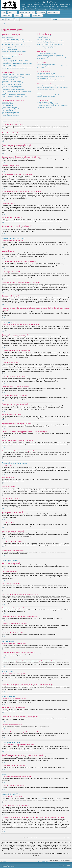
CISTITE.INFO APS (45, 2)
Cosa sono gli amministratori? (44, 36)
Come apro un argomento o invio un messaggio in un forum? (17, 74)
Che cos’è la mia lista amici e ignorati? (46, 64)
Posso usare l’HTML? (7, 104)
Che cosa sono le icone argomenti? (10, 116)
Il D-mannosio (41, 12)
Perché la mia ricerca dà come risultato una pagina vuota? (51, 77)
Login (17, 20)
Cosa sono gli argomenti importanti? (11, 112)
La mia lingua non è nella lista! (9, 62)
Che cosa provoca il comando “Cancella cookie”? (14, 51)
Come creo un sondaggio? (8, 79)
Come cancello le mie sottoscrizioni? (46, 89)
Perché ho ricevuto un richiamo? (10, 88)
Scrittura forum (12, 12)
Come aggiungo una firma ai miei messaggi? (13, 78)
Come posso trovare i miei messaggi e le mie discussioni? (51, 80)
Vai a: (24, 838)
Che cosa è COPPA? (7, 48)
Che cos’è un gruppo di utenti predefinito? (47, 46)
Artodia (68, 865)
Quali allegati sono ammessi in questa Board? (48, 95)
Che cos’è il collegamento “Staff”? (45, 48)
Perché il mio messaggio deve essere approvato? (14, 95)
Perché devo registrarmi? (8, 38)
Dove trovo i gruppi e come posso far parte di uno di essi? (51, 41)
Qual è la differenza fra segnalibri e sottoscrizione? (49, 86)
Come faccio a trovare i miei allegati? (46, 96)
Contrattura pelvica (6, 16)
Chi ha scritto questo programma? (45, 102)
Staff (38, 861)
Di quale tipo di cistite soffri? (27, 12)
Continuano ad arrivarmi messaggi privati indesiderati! (50, 55)
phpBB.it (12, 866)
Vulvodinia (17, 16)
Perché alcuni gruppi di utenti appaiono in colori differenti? (51, 44)
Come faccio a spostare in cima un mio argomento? (14, 96)
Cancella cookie (45, 861)
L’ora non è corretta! (7, 59)
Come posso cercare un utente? (44, 78)
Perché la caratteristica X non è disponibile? (47, 104)
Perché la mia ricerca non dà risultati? (46, 75)
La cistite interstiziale (53, 12)
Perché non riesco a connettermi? (10, 36)
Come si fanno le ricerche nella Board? (46, 73)
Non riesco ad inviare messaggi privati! (46, 53)
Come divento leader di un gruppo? (45, 43)
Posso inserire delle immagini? (9, 107)
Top (4, 130)
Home (3, 12)
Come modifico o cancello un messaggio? (12, 76)
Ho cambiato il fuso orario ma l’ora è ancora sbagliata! (15, 60)
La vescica (26, 16)
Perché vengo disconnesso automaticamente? (13, 39)
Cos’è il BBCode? (6, 102)
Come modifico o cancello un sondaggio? (12, 81)
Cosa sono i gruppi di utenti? (44, 39)
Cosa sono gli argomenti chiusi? (10, 114)
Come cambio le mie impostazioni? (11, 57)
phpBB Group (40, 798)
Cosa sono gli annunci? (8, 111)
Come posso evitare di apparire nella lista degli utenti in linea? (17, 41)
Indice (5, 24)
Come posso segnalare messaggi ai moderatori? (13, 90)
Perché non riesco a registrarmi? (10, 49)
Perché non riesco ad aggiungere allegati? (12, 86)
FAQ (3, 20)
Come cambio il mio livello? (9, 65)
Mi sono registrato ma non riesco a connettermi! (14, 44)
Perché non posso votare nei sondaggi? (11, 85)
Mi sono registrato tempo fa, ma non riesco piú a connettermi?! (17, 46)
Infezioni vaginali (37, 16)
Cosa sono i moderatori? (43, 38)
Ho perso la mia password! (8, 43)
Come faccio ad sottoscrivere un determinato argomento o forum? (53, 87)
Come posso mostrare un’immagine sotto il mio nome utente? (17, 64)
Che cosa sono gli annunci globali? (10, 109)
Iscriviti (10, 20)
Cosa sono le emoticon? (8, 105)
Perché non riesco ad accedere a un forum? (12, 83)
